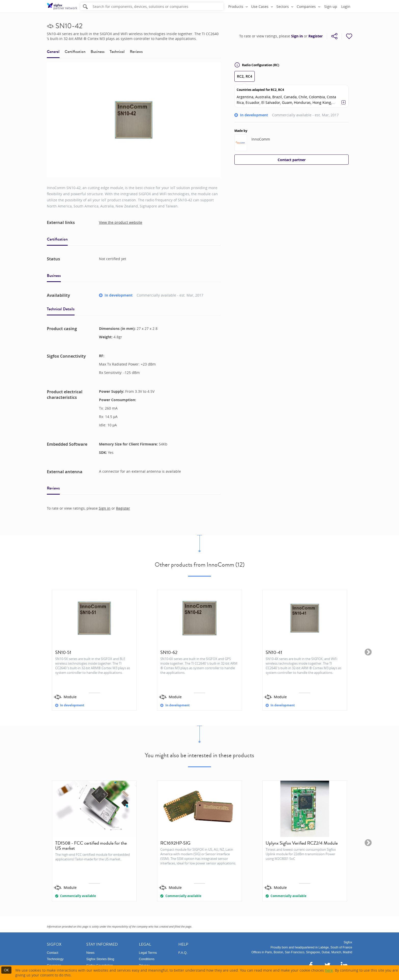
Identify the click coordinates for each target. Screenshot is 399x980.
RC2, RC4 (245, 76)
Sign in (297, 36)
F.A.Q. (183, 953)
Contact (53, 953)
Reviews (136, 52)
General (53, 52)
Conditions (147, 959)
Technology (55, 959)
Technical (117, 52)
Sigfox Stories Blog (100, 959)
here (329, 970)
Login (346, 6)
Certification (75, 52)
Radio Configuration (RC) (257, 65)
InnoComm (261, 139)
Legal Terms (148, 953)
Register (316, 36)
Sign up (331, 6)
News (90, 953)
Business (98, 52)
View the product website (121, 222)
